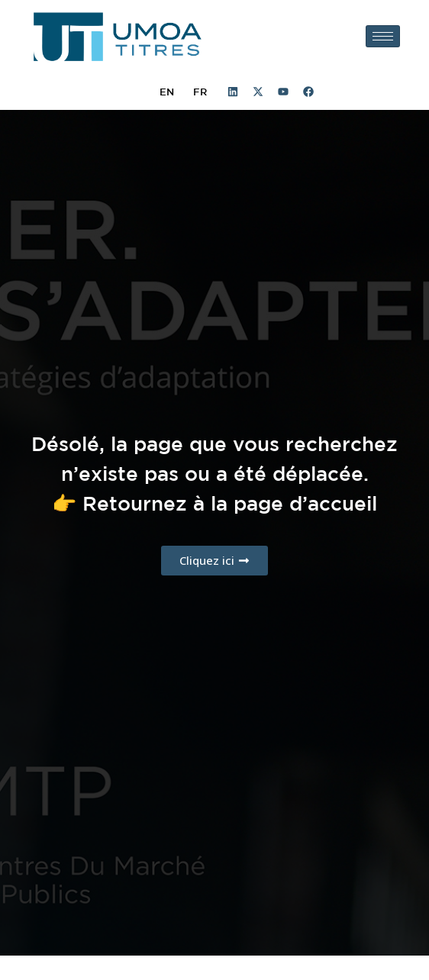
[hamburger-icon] (383, 36)
